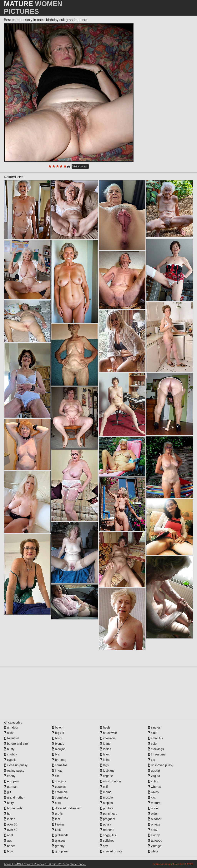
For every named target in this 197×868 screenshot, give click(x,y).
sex (104, 846)
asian (9, 733)
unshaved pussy (160, 765)
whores (154, 787)
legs (104, 765)
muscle (106, 797)
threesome (157, 754)
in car (57, 771)
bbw (8, 851)
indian (10, 819)
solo (152, 744)
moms (106, 792)
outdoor (155, 819)
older (153, 814)
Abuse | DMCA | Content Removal (24, 864)
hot (8, 814)
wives (153, 792)
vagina (154, 776)
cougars (59, 781)
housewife (108, 733)
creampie (60, 792)
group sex (60, 851)
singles (154, 727)
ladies (105, 749)
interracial (108, 738)
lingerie (106, 776)
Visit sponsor (80, 166)
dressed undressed (67, 808)
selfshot (107, 841)
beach (58, 727)
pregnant (108, 819)
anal (8, 835)
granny (58, 846)
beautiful (11, 738)
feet (56, 819)
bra (56, 754)
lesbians (107, 771)
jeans (105, 744)
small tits (155, 738)
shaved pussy (111, 851)
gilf (7, 792)
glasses (59, 841)
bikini (57, 738)
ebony (10, 776)
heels (105, 727)
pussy (105, 824)
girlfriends (60, 835)
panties (106, 808)
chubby (10, 754)
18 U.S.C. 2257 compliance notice (66, 864)
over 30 (11, 824)
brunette (59, 760)
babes (10, 846)
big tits (58, 733)
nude (153, 808)
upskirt (154, 771)
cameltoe (60, 765)
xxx (152, 797)
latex (105, 754)
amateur (11, 727)
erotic (57, 814)
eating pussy (14, 771)
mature (154, 803)
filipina (58, 824)
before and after (16, 744)
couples (59, 787)
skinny (154, 835)
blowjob (59, 749)
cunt (56, 803)
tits (151, 760)
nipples (106, 803)
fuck (56, 830)
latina (105, 760)
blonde (58, 744)
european (12, 781)
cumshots (60, 797)
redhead (107, 830)
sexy (152, 830)
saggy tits (108, 835)
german (11, 787)
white (153, 851)
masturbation (110, 781)
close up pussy (16, 765)
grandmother (14, 797)
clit (55, 776)
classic (10, 760)
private (154, 824)
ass (8, 841)
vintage (154, 846)
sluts (152, 733)
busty (9, 749)
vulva (153, 781)
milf (104, 787)
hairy (9, 803)
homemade (13, 808)
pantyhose (109, 814)
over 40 (11, 830)
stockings (156, 749)
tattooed (155, 841)
